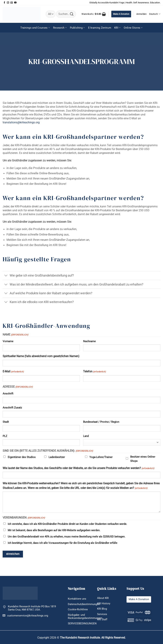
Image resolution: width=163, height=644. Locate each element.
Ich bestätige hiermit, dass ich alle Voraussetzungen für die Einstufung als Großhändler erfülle (62, 543)
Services (102, 614)
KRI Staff (102, 619)
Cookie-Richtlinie (78, 609)
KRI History (104, 603)
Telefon (94, 372)
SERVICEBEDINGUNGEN (82, 623)
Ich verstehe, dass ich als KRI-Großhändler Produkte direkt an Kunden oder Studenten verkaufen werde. (67, 524)
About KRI (103, 598)
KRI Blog (102, 609)
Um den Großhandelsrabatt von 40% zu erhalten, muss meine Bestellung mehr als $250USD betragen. (67, 537)
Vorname (8, 341)
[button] (94, 14)
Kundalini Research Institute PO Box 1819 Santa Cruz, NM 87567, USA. (32, 608)
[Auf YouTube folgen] (15, 3)
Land (86, 436)
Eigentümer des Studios (22, 457)
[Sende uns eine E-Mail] (12, 3)
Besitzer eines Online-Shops (143, 459)
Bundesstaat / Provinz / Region (101, 422)
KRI (117, 28)
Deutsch (155, 14)
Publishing (77, 28)
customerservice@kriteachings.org (25, 615)
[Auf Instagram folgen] (8, 3)
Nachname (89, 341)
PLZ (5, 436)
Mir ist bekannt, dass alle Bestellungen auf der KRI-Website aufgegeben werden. (54, 530)
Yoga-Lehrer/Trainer (101, 457)
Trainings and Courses (35, 28)
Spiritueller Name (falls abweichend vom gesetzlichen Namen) (41, 356)
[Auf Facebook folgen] (4, 3)
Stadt (6, 422)
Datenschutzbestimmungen (84, 604)
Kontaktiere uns (77, 599)
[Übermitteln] (72, 14)
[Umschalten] (6, 276)
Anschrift (8, 394)
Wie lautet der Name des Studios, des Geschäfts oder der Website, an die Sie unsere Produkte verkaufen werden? (79, 468)
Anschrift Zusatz (12, 408)
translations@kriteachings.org (21, 122)
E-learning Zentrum (100, 28)
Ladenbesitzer (57, 457)
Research (60, 28)
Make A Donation (121, 14)
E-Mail (13, 372)
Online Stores (133, 28)
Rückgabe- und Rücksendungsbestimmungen (85, 616)
